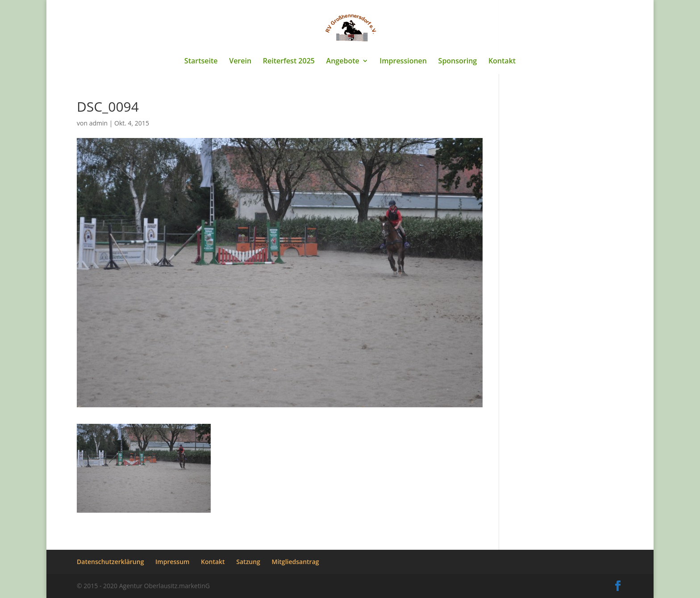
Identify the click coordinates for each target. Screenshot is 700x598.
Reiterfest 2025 (289, 62)
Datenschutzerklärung (110, 562)
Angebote (343, 62)
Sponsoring (458, 62)
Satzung (248, 562)
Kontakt (502, 62)
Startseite (201, 62)
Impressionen (403, 62)
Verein (240, 62)
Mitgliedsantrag (296, 562)
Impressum (172, 562)
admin (98, 123)
